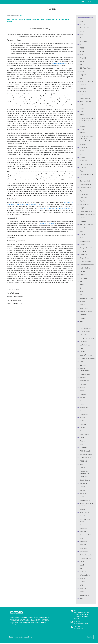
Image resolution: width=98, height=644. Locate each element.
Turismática (84, 552)
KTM (82, 322)
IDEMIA (82, 285)
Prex (82, 444)
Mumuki (83, 387)
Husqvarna (84, 278)
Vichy (82, 568)
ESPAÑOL (84, 2)
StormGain (84, 516)
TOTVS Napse (85, 545)
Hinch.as (83, 271)
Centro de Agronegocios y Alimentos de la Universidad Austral (88, 121)
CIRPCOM (83, 133)
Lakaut (82, 348)
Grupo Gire (84, 255)
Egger (82, 171)
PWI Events (84, 461)
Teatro (82, 525)
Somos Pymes (85, 513)
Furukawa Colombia (86, 225)
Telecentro (84, 528)
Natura (82, 391)
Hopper (83, 275)
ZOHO (82, 602)
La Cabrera (84, 342)
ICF (81, 281)
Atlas (82, 55)
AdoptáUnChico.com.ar (88, 28)
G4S (81, 231)
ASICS (82, 48)
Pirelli (82, 438)
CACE (82, 115)
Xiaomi (82, 592)
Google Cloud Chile (86, 248)
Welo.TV (83, 572)
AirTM (82, 31)
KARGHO (83, 315)
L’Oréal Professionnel (87, 338)
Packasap (83, 424)
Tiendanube (84, 532)
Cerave (82, 126)
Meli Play (83, 377)
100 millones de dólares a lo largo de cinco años (55, 209)
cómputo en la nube (47, 224)
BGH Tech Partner (86, 68)
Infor (82, 295)
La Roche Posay (85, 345)
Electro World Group (87, 174)
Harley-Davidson (85, 268)
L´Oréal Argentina (86, 328)
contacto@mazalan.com (81, 623)
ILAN (82, 291)
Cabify (82, 112)
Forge (82, 208)
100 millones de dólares (59, 63)
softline (83, 509)
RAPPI (82, 464)
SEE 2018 (83, 493)
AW (81, 65)
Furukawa (83, 218)
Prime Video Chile (86, 454)
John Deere (84, 308)
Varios (82, 562)
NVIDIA (82, 421)
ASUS (82, 51)
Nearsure (83, 394)
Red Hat (83, 468)
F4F (81, 191)
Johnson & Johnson (86, 312)
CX (81, 154)
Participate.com (85, 434)
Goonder (83, 251)
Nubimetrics (84, 414)
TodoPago (83, 542)
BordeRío (83, 85)
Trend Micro (84, 548)
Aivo (81, 35)
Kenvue (83, 318)
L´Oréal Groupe (85, 332)
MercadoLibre (85, 381)
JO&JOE (83, 305)
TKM (82, 538)
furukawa (83, 221)
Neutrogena (84, 408)
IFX (81, 288)
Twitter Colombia (86, 555)
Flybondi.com (84, 204)
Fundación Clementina (87, 214)
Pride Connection (86, 451)
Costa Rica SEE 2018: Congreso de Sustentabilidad (87, 139)
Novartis (83, 411)
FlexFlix (82, 201)
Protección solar (85, 458)
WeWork (83, 578)
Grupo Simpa (84, 258)
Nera (82, 401)
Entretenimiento (85, 181)
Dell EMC (83, 158)
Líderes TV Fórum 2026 (88, 358)
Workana (83, 588)
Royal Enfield (84, 477)
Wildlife (83, 582)
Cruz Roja (83, 144)
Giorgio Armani (85, 241)
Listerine (83, 365)
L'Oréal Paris (84, 335)
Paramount (84, 431)
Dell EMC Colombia (86, 161)
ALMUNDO (83, 41)
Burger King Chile (86, 102)
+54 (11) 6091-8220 (79, 628)
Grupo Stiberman (86, 261)
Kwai (82, 325)
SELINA (82, 497)
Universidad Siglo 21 (87, 558)
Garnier (82, 235)
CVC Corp (83, 151)
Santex (82, 490)
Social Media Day (86, 500)
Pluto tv (83, 441)
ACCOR (82, 25)
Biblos (82, 71)
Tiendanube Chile (86, 535)
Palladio (83, 428)
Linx (81, 362)
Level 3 (82, 352)
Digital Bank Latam (86, 164)
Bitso (82, 78)
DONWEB (83, 168)
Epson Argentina (85, 184)
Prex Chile (83, 448)
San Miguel (84, 483)
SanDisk (83, 487)
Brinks (82, 95)
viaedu (82, 565)
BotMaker (83, 88)
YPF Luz (83, 598)
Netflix (82, 404)
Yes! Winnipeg (85, 595)
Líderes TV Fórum (86, 355)
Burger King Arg (85, 98)
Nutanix (82, 418)
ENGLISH (91, 2)
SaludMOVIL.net (85, 480)
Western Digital (85, 575)
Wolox (82, 585)
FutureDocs (84, 228)
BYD (81, 105)
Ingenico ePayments (87, 298)
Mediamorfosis (85, 374)
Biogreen (83, 75)
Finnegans (83, 198)
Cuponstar (83, 148)
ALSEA (82, 45)
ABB (81, 21)
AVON (82, 61)
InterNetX (83, 301)
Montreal (83, 384)
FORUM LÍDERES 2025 (87, 211)
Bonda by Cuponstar (87, 81)
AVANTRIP (83, 58)
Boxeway (83, 92)
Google (83, 245)
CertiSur (83, 130)
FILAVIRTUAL (84, 194)
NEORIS (82, 397)
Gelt (82, 238)
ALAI (81, 38)
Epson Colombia (85, 188)
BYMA (82, 108)
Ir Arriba (90, 637)
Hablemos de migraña (87, 265)
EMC (21, 16)
